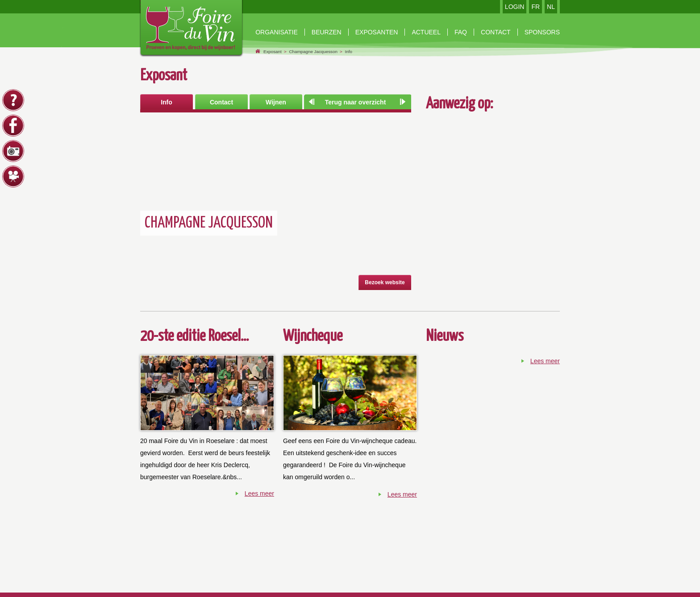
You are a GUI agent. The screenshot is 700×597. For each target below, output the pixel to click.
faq (461, 32)
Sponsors (542, 32)
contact (496, 32)
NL (551, 7)
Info (349, 52)
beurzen (327, 32)
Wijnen (276, 102)
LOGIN (515, 7)
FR (535, 7)
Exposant (273, 52)
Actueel (426, 32)
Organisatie (277, 32)
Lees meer (259, 493)
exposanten (377, 32)
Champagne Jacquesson (313, 52)
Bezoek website (385, 282)
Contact (221, 102)
